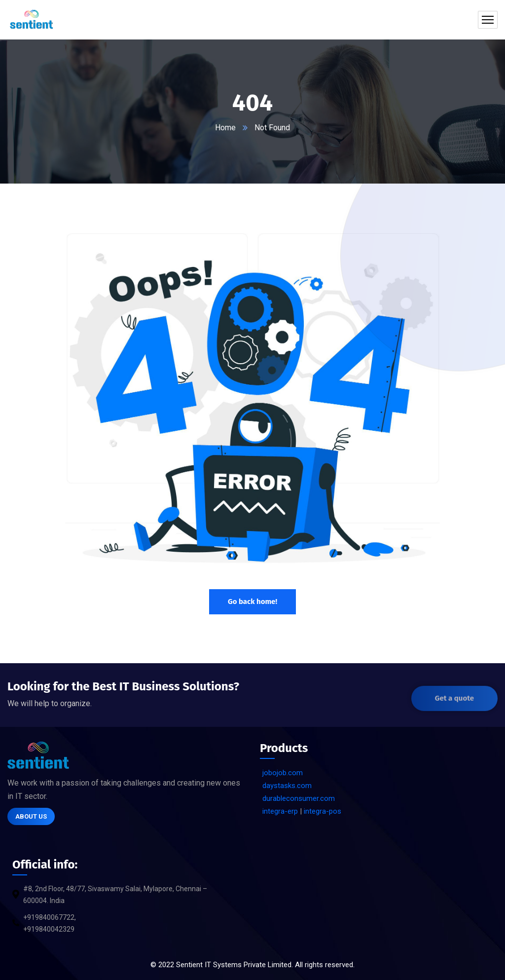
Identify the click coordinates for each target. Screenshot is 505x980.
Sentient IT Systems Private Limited (234, 965)
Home (225, 128)
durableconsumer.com (299, 798)
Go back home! (252, 602)
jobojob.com (283, 773)
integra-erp (280, 811)
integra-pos (323, 811)
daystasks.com (287, 786)
